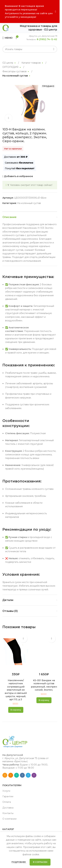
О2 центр (8, 63)
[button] (16, 710)
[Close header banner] (56, 11)
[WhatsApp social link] (17, 775)
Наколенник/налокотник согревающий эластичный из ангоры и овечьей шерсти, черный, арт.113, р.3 (16, 690)
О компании (9, 819)
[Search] (30, 49)
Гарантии (8, 796)
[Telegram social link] (28, 775)
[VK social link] (22, 775)
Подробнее (19, 862)
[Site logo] (6, 28)
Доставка (8, 808)
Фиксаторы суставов (15, 71)
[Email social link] (5, 775)
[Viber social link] (34, 775)
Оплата (7, 802)
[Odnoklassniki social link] (11, 775)
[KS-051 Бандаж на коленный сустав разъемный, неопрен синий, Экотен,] (44, 652)
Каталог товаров (31, 63)
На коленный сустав (15, 76)
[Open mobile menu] (7, 38)
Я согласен (40, 862)
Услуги (6, 791)
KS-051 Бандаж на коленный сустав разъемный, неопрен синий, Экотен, (44, 685)
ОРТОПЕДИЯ (11, 67)
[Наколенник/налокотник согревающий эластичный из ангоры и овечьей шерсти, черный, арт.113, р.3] (16, 652)
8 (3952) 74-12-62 (47, 39)
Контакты (8, 813)
